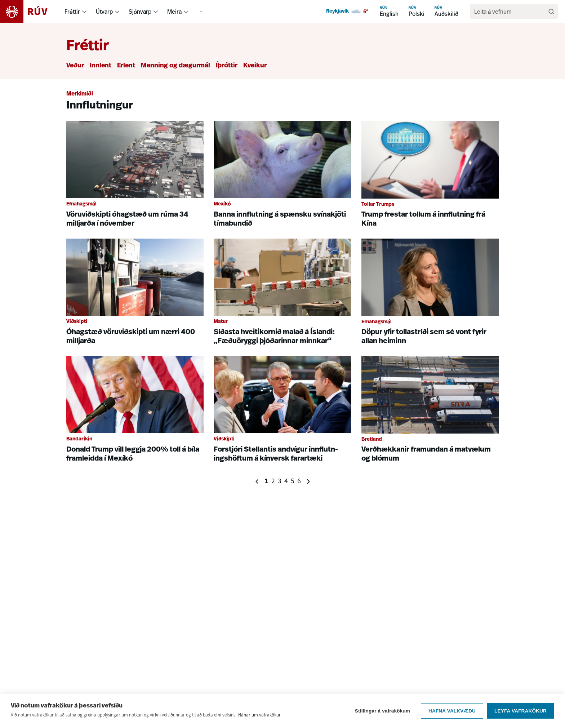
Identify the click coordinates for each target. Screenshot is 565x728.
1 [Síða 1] (266, 481)
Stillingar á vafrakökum (382, 711)
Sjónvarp (140, 12)
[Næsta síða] (308, 481)
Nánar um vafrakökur (259, 715)
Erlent (126, 66)
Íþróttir (227, 66)
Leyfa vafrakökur (520, 711)
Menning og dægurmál (175, 66)
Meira (174, 12)
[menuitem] (84, 12)
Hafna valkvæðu (452, 711)
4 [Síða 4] (286, 481)
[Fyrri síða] (257, 481)
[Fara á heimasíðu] (30, 12)
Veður (75, 66)
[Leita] (551, 12)
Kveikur (255, 66)
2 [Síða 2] (273, 481)
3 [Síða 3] (280, 481)
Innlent (101, 66)
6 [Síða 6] (299, 481)
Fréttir (72, 12)
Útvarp (104, 12)
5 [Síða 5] (293, 481)
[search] (510, 12)
